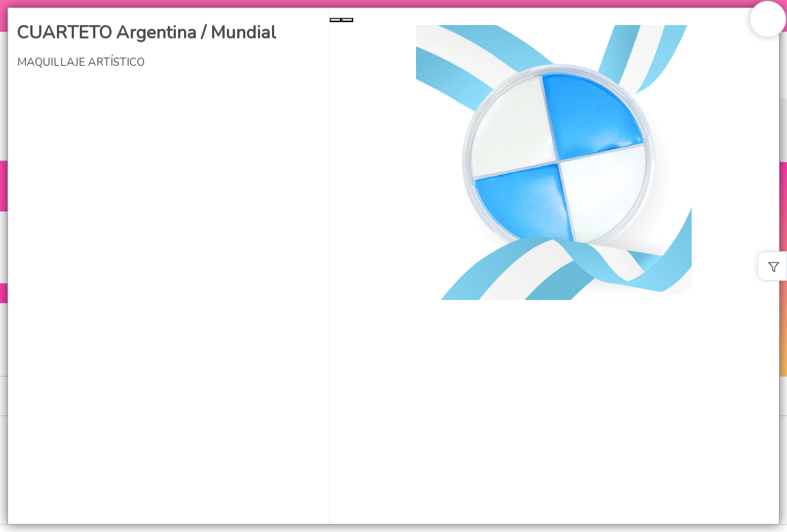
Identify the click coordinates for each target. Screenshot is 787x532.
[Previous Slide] (335, 20)
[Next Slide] (347, 20)
